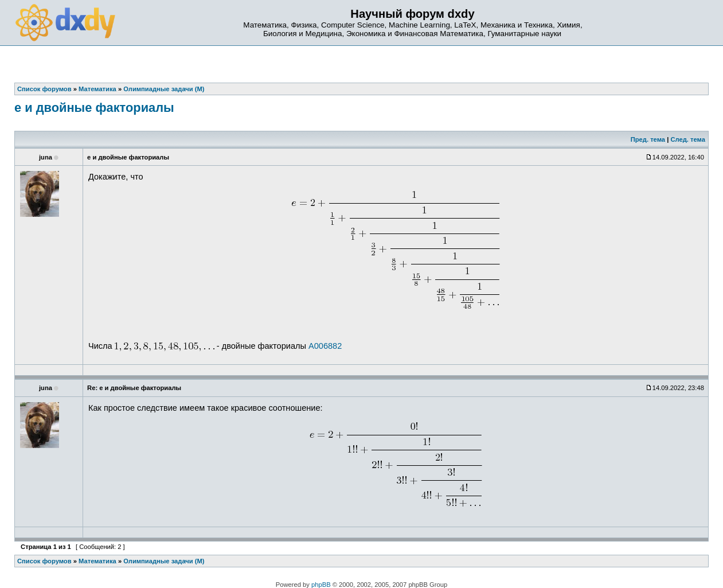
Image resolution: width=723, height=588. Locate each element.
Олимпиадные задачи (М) (164, 561)
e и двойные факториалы (94, 108)
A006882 (325, 346)
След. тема (687, 139)
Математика (97, 561)
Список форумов (44, 561)
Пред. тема (648, 139)
